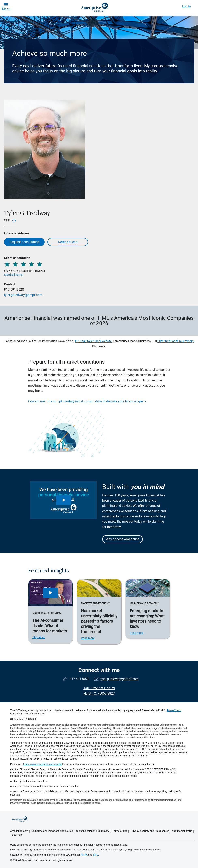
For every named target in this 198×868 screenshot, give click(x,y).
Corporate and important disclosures (52, 831)
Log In (186, 6)
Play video (39, 637)
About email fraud (182, 831)
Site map (17, 835)
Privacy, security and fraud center (150, 831)
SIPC (96, 855)
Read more (88, 638)
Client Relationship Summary (176, 341)
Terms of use (120, 831)
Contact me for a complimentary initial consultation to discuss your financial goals (87, 401)
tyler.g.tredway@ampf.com (23, 295)
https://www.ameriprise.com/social (42, 764)
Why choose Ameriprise (123, 539)
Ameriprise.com (19, 831)
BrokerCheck (174, 710)
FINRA (84, 855)
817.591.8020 (14, 290)
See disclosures (14, 275)
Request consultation (24, 242)
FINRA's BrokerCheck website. (94, 341)
